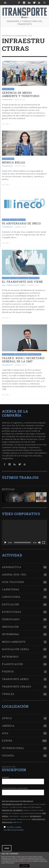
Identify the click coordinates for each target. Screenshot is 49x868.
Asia (5, 732)
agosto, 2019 (20, 166)
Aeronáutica (8, 354)
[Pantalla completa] (44, 541)
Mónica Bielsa (14, 162)
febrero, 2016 (20, 364)
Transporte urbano (17, 685)
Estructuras (12, 611)
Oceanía (8, 754)
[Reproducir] (5, 541)
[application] (24, 531)
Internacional (34, 354)
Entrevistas (21, 354)
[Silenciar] (39, 541)
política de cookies (25, 861)
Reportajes (34, 278)
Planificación (12, 663)
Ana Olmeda (7, 285)
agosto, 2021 (20, 100)
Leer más (6, 124)
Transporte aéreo (15, 678)
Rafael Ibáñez (20, 285)
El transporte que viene (22, 281)
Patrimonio (10, 655)
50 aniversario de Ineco (21, 223)
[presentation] (22, 837)
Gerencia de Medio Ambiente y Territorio (21, 94)
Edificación (11, 603)
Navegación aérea (16, 648)
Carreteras (11, 588)
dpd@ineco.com (17, 821)
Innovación (23, 278)
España (6, 219)
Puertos (8, 670)
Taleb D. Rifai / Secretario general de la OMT (23, 359)
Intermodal (11, 633)
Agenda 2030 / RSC (14, 573)
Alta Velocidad (13, 581)
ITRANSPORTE (7, 100)
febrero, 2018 (20, 227)
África (7, 717)
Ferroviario (11, 618)
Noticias (21, 219)
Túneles (8, 693)
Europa (13, 219)
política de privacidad (15, 828)
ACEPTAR (24, 866)
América (8, 724)
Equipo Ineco (8, 89)
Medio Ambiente (14, 640)
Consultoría (11, 596)
